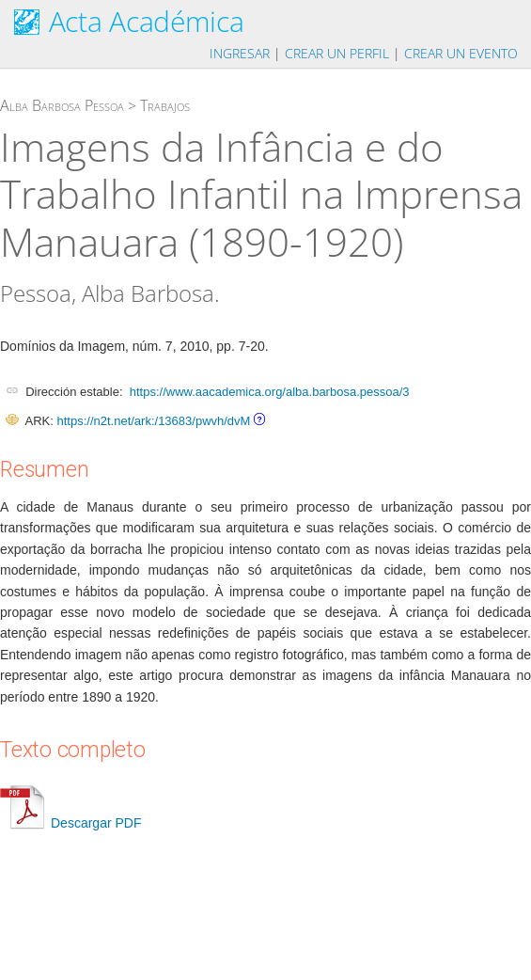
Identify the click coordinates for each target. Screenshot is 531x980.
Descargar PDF (70, 823)
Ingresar (240, 53)
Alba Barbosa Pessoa (62, 105)
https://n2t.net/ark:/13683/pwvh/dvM (153, 421)
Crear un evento (461, 53)
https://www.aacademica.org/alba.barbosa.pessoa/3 (270, 392)
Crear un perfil (337, 53)
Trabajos (165, 105)
